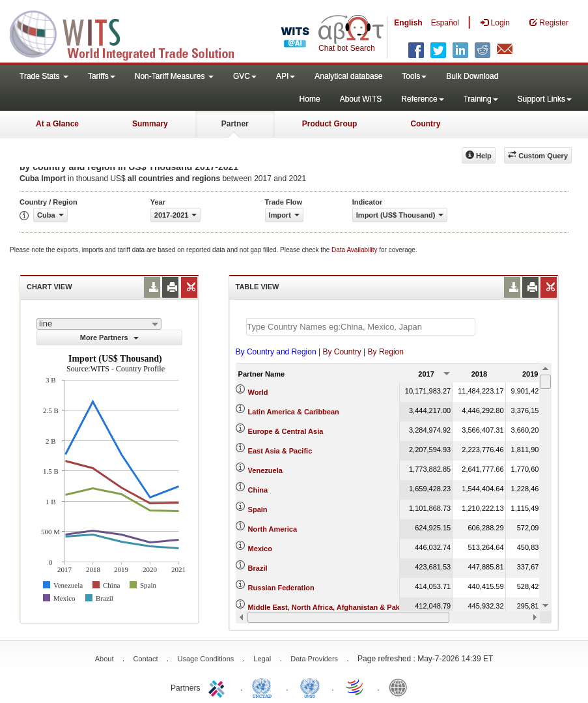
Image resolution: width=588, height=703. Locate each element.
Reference (422, 99)
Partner (235, 124)
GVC (245, 76)
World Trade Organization (356, 687)
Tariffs (102, 76)
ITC (219, 687)
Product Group (330, 124)
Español (445, 23)
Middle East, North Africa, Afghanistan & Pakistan (332, 607)
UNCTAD (264, 687)
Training (481, 99)
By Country (342, 352)
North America (273, 529)
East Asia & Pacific (280, 451)
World (258, 392)
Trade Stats (44, 76)
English (408, 23)
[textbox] (361, 327)
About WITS (361, 99)
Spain (258, 509)
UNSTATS (310, 687)
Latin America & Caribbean (294, 412)
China (258, 490)
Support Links (545, 99)
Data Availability (355, 250)
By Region (386, 352)
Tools (414, 76)
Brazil (258, 568)
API (286, 76)
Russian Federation (281, 588)
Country (425, 124)
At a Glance (57, 124)
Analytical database (348, 76)
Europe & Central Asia (286, 431)
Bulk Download (472, 76)
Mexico (260, 549)
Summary (150, 124)
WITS (130, 33)
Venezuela (265, 470)
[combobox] (99, 324)
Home (310, 99)
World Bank (401, 687)
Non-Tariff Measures (174, 76)
